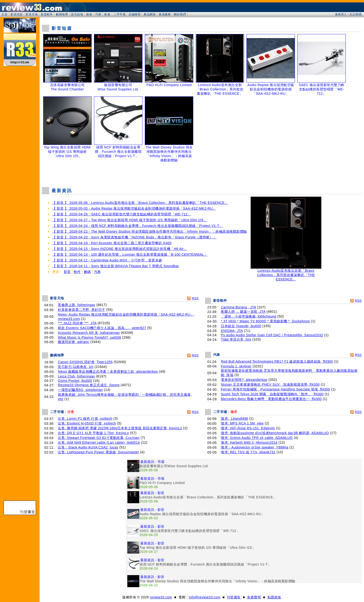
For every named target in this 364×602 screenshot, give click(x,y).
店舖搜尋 (135, 14)
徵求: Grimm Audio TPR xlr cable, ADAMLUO (257, 438)
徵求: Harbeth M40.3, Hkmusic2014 (249, 443)
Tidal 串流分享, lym (236, 339)
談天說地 (77, 14)
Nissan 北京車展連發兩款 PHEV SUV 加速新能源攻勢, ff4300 (270, 384)
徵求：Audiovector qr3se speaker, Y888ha (255, 447)
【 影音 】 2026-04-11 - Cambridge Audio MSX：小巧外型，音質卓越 (107, 260)
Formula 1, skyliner (236, 366)
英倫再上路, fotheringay (76, 305)
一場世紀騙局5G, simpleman (80, 390)
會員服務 (165, 14)
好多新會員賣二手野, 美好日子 (81, 310)
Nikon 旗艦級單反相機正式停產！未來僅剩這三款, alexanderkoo (108, 372)
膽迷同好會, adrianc (73, 342)
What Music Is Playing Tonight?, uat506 (89, 337)
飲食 (107, 14)
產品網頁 (150, 14)
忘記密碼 (356, 14)
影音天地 (32, 14)
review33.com (161, 597)
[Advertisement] (202, 171)
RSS (195, 298)
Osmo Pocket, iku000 (75, 381)
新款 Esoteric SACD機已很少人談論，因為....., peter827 (102, 328)
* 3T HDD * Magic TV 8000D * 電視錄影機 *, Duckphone (265, 321)
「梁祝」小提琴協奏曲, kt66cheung (249, 316)
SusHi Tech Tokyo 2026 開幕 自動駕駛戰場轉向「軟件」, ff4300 (272, 394)
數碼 (87, 272)
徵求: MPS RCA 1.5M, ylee (242, 423)
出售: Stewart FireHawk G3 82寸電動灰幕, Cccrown (99, 438)
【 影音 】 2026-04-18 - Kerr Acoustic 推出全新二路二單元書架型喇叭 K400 (112, 243)
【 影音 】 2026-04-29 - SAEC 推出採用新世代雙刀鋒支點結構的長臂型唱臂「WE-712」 (122, 214)
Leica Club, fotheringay (76, 376)
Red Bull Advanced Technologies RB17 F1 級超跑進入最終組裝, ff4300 (277, 361)
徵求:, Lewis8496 (235, 419)
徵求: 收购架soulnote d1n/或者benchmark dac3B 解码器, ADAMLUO (275, 433)
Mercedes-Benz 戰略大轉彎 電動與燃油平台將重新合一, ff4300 (271, 399)
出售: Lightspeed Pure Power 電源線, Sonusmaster (98, 452)
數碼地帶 (62, 14)
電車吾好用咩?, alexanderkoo (244, 380)
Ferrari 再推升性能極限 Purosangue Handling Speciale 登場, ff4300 (275, 389)
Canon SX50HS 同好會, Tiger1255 (85, 362)
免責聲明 (254, 597)
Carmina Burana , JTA (238, 307)
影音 (67, 272)
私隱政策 (274, 597)
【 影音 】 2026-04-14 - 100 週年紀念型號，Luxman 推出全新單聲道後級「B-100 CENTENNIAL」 (130, 254)
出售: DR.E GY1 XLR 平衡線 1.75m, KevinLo (93, 433)
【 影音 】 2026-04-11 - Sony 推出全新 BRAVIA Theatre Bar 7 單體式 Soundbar (116, 266)
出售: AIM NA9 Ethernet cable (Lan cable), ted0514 (99, 443)
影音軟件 (47, 14)
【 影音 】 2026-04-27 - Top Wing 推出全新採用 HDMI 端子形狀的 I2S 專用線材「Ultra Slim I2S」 (130, 220)
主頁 (4, 14)
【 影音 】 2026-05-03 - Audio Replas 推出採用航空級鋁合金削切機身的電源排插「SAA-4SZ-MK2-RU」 (134, 208)
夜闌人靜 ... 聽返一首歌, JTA (243, 312)
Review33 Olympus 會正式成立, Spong (89, 385)
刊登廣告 (234, 597)
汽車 (98, 14)
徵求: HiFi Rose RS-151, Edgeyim (248, 428)
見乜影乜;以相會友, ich (76, 367)
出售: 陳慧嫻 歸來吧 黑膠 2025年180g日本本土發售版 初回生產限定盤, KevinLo (120, 428)
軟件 (77, 272)
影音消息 (17, 14)
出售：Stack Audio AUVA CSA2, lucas (88, 447)
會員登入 (341, 14)
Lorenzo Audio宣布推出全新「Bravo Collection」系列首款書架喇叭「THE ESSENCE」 (286, 273)
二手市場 (119, 14)
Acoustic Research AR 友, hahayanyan (89, 333)
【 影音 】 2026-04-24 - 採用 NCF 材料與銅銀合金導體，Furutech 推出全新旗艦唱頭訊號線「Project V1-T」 (138, 226)
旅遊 (89, 14)
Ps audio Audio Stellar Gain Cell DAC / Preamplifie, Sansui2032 (272, 335)
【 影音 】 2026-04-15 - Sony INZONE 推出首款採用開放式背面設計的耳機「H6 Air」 (120, 249)
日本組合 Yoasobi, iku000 (241, 326)
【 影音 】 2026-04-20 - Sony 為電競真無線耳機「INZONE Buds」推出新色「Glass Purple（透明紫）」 (134, 237)
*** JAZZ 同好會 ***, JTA (77, 323)
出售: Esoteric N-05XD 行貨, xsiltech (87, 423)
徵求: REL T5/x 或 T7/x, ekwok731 (248, 452)
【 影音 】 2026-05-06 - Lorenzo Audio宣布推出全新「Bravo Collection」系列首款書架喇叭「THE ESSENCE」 (140, 203)
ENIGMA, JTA (232, 331)
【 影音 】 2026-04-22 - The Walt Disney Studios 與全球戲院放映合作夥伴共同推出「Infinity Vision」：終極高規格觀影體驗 (150, 231)
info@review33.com (205, 597)
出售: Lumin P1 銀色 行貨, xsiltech (85, 419)
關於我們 (180, 14)
